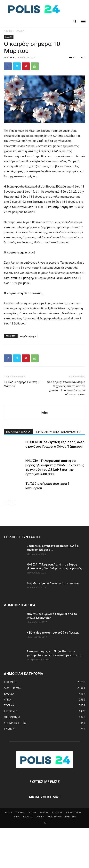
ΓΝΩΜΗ (32, 812)
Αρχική (8, 31)
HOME (8, 812)
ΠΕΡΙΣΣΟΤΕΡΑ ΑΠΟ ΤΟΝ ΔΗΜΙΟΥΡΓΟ (58, 432)
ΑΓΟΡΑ (40, 817)
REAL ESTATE (55, 817)
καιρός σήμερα (28, 336)
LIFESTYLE (70, 817)
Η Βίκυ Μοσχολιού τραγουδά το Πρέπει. (53, 633)
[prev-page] (6, 503)
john (11, 57)
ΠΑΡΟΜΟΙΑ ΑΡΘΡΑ (18, 432)
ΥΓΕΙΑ (17, 817)
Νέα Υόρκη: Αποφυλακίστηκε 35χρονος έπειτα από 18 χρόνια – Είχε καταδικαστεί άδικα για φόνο (66, 388)
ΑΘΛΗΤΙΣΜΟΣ (74, 812)
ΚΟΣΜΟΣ (57, 812)
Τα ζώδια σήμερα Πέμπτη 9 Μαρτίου (22, 384)
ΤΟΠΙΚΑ (20, 812)
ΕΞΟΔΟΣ (28, 817)
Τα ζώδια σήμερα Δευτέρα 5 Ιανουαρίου (53, 583)
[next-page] (13, 503)
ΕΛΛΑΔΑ (20, 31)
